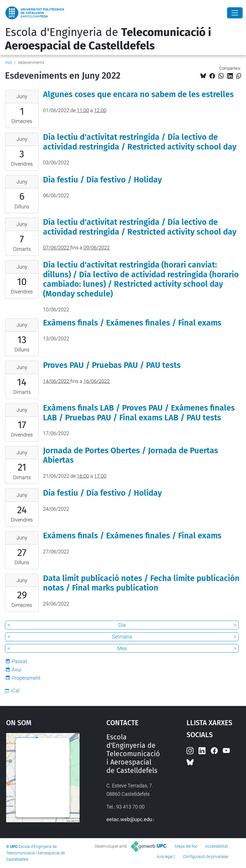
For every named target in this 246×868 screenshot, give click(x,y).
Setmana (122, 637)
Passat (19, 661)
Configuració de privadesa (206, 857)
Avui (16, 670)
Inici (9, 62)
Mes (122, 648)
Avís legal (165, 857)
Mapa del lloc (186, 846)
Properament (26, 678)
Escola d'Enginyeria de (108, 39)
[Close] (235, 13)
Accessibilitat (217, 846)
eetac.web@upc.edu (129, 819)
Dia (122, 625)
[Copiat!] (239, 76)
